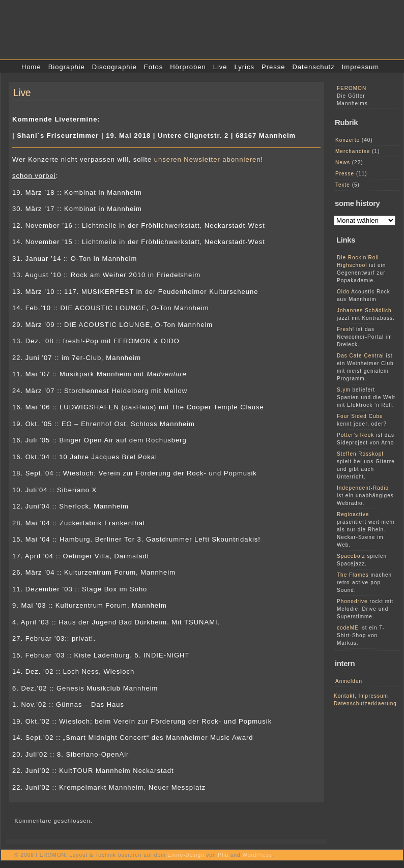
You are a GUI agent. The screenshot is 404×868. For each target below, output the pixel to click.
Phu (223, 855)
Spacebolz (351, 556)
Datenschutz (313, 67)
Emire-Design (186, 855)
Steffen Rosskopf (360, 454)
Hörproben (188, 67)
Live (220, 67)
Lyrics (244, 67)
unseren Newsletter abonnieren (208, 159)
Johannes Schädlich (364, 310)
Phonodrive (352, 601)
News (343, 162)
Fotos (154, 67)
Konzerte (348, 140)
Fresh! (345, 329)
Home (31, 67)
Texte (343, 185)
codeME (348, 628)
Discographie (114, 67)
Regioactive (353, 514)
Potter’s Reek (355, 435)
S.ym (344, 390)
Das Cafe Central (360, 356)
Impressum (360, 67)
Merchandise (353, 151)
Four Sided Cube (360, 416)
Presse (273, 67)
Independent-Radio (363, 488)
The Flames (353, 575)
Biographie (67, 67)
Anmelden (349, 681)
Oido (343, 292)
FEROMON (352, 88)
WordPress (257, 855)
